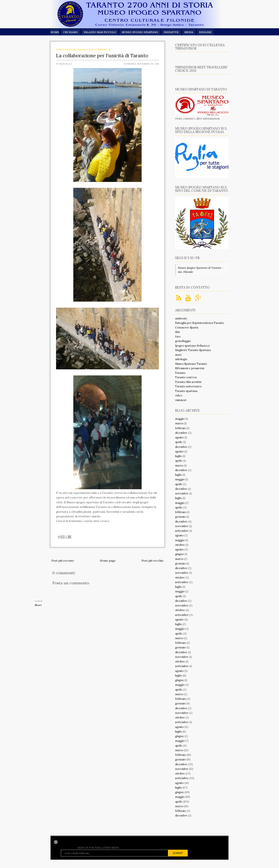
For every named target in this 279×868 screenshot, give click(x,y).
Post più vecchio (152, 561)
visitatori (181, 400)
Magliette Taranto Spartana (193, 350)
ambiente (181, 318)
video (179, 395)
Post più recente (63, 561)
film (177, 332)
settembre (182, 531)
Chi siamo (71, 32)
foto (178, 337)
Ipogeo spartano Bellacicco (192, 346)
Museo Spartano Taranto (72, 50)
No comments (99, 50)
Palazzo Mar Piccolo (100, 32)
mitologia (181, 359)
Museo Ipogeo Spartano (140, 32)
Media (189, 32)
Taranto (180, 373)
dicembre (181, 433)
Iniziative (172, 32)
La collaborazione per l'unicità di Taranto (102, 55)
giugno (179, 554)
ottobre (180, 545)
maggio (180, 419)
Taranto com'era (186, 377)
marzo (179, 423)
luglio (178, 456)
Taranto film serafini (188, 382)
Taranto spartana (186, 391)
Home (55, 32)
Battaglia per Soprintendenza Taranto (200, 323)
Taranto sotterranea (188, 386)
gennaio (180, 517)
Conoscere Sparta (187, 327)
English (206, 32)
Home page (108, 561)
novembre (182, 493)
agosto (179, 437)
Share (38, 605)
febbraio (181, 428)
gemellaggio (183, 341)
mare (178, 355)
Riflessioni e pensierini (190, 368)
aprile (179, 442)
